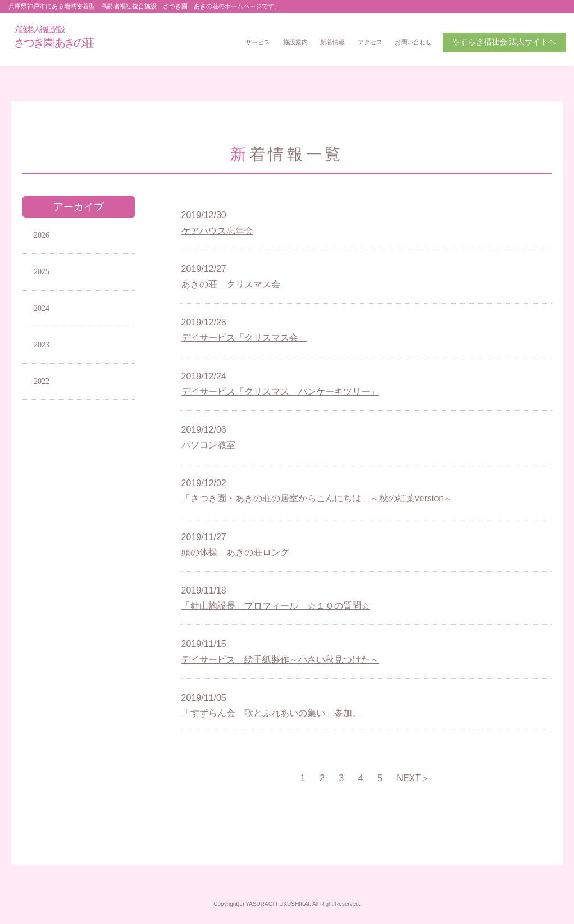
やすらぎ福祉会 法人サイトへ (504, 42)
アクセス (370, 42)
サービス (258, 42)
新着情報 (332, 42)
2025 (42, 272)
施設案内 (295, 42)
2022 (42, 381)
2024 (42, 308)
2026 (42, 235)
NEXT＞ (413, 778)
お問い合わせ (413, 42)
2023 (42, 345)
